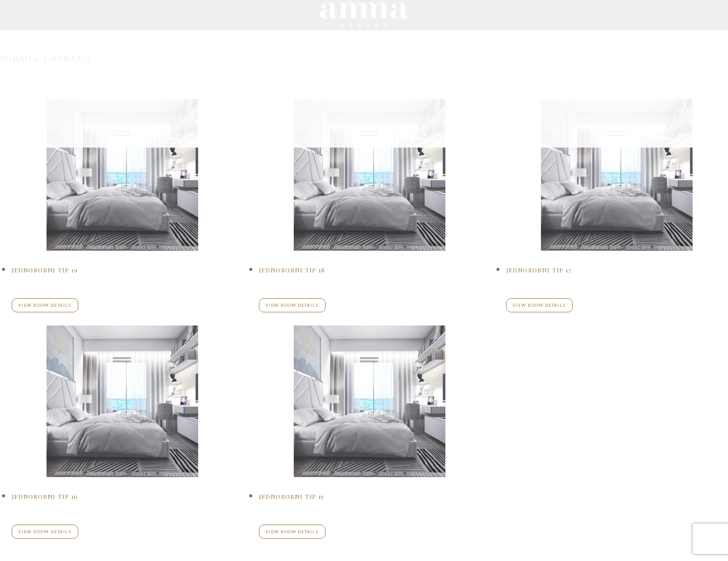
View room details (45, 532)
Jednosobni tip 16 (44, 496)
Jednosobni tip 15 (291, 496)
